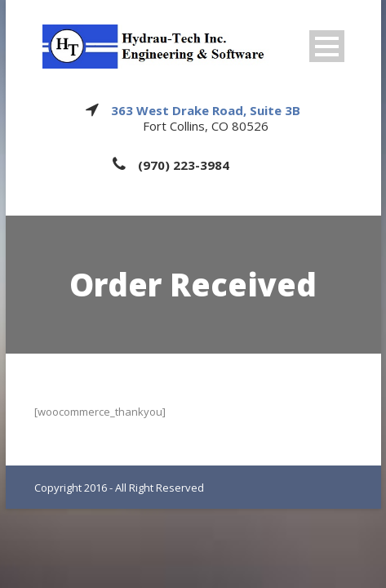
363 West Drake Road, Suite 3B (206, 110)
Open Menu (327, 46)
